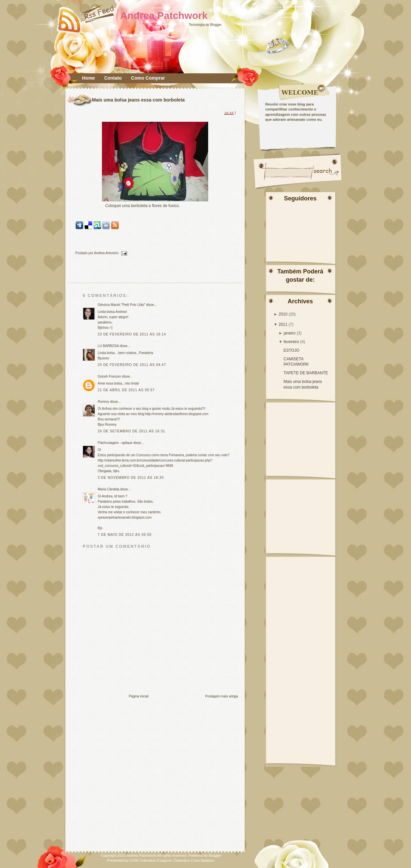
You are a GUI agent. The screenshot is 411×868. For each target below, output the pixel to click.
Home (88, 78)
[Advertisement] (307, 437)
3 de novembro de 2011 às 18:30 (131, 478)
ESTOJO (291, 350)
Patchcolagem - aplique (115, 443)
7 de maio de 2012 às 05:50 (124, 535)
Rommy (103, 402)
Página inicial (139, 696)
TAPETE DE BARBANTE (306, 373)
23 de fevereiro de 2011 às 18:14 (132, 334)
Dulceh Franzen (109, 376)
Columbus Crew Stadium (194, 860)
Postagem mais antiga (222, 696)
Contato (113, 78)
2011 (283, 325)
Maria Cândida (108, 489)
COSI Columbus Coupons (151, 860)
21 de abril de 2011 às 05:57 (126, 390)
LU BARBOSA (108, 346)
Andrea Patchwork (164, 15)
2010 (283, 314)
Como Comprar (148, 78)
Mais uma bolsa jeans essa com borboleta (138, 100)
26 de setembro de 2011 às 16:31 (131, 431)
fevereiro (291, 342)
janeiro (289, 333)
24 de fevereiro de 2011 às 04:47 (132, 365)
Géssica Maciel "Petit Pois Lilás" (121, 305)
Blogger (216, 25)
